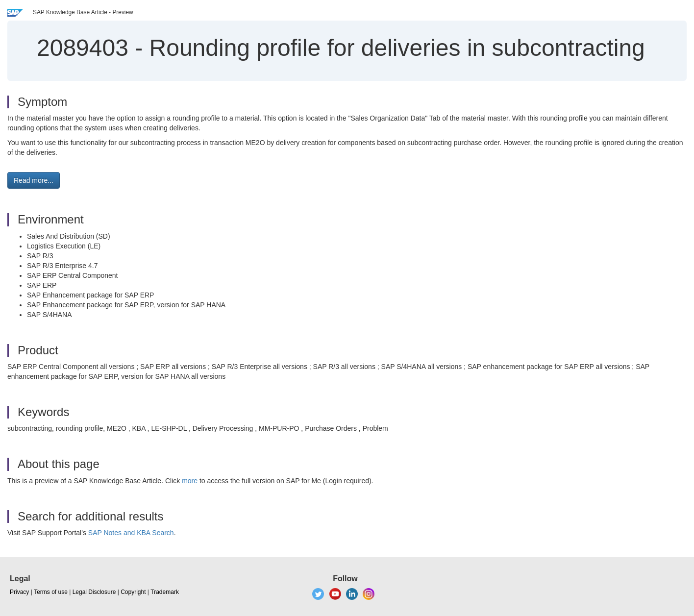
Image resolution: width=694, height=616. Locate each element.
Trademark (165, 592)
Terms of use (51, 592)
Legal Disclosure (94, 592)
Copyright (133, 592)
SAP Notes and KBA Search (131, 533)
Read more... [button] (34, 180)
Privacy (19, 592)
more (190, 481)
